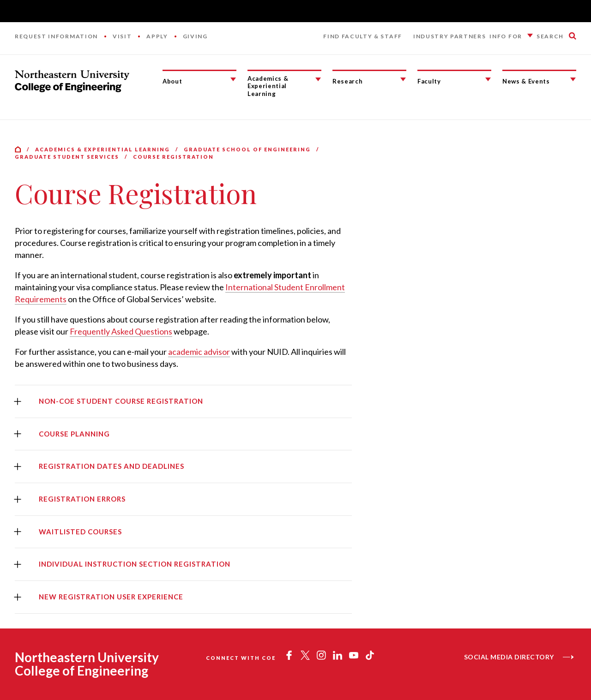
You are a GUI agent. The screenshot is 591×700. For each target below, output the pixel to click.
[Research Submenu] (403, 79)
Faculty (429, 81)
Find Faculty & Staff (363, 36)
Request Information (56, 36)
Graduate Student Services (67, 157)
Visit (122, 36)
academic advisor (199, 352)
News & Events (526, 81)
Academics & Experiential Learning (268, 86)
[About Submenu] (233, 79)
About (172, 81)
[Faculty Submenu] (488, 79)
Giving (195, 36)
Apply (157, 36)
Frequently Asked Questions (121, 331)
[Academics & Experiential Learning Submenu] (318, 79)
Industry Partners (450, 36)
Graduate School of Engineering (247, 149)
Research (347, 81)
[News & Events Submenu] (573, 79)
